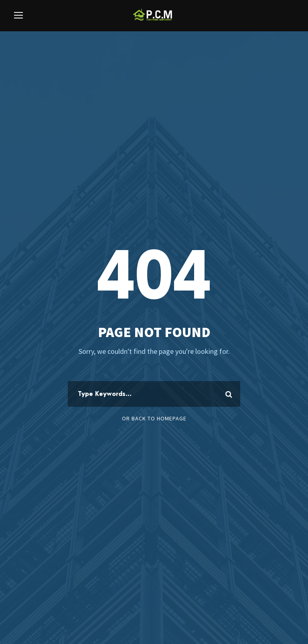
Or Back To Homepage (154, 418)
